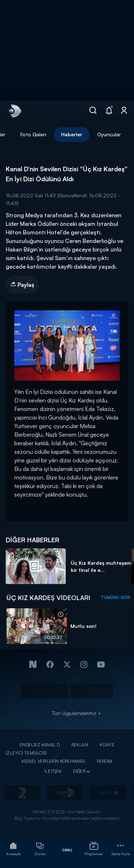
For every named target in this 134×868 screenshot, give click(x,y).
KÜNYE (107, 745)
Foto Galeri (33, 134)
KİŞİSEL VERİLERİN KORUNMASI (53, 761)
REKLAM (80, 745)
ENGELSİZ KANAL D (40, 745)
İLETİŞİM (53, 771)
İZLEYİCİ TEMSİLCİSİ (26, 753)
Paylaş (22, 285)
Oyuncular (109, 134)
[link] (14, 111)
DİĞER (79, 771)
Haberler (72, 134)
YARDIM (105, 761)
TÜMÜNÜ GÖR (116, 597)
